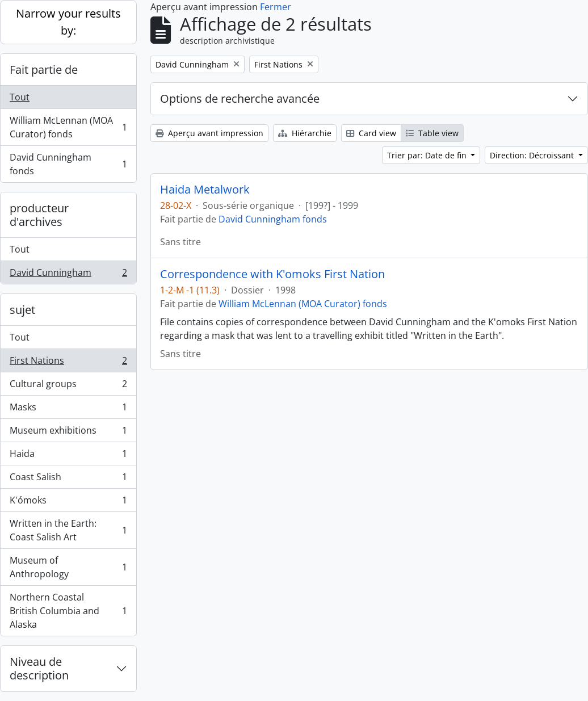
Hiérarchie (305, 133)
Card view (371, 133)
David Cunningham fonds (68, 164)
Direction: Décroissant (533, 155)
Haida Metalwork (205, 190)
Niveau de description (39, 668)
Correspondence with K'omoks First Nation (272, 274)
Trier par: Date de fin (428, 155)
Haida (68, 456)
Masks (68, 410)
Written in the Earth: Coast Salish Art (68, 530)
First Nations (68, 363)
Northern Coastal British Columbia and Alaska (68, 611)
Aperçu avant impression (209, 133)
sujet (22, 310)
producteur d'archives (39, 215)
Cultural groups (68, 386)
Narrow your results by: (68, 22)
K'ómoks (68, 503)
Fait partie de (44, 70)
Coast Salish (68, 479)
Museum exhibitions (68, 433)
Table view (432, 133)
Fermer (276, 7)
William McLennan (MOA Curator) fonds (68, 127)
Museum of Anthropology (68, 567)
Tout (20, 97)
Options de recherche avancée (240, 98)
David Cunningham (68, 275)
